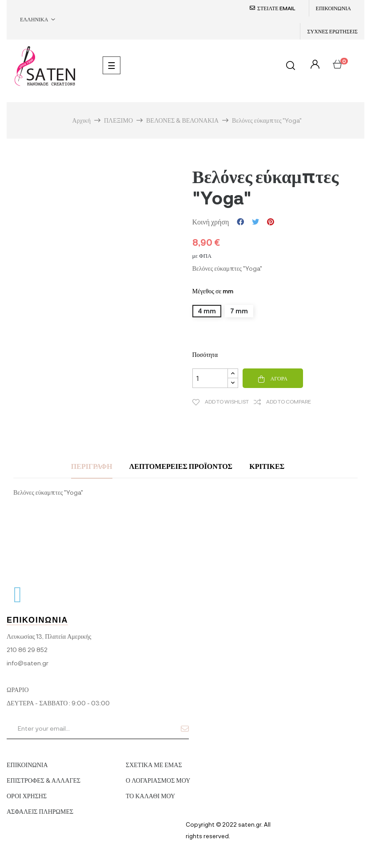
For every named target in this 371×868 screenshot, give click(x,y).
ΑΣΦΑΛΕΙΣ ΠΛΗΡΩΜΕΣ (40, 811)
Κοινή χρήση (240, 222)
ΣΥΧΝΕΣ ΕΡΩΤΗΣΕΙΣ (332, 31)
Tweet (255, 222)
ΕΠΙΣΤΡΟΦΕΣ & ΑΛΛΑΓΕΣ (44, 780)
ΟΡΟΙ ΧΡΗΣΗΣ (27, 796)
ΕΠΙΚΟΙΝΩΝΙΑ (333, 8)
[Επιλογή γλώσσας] (38, 20)
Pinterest (271, 222)
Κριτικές (267, 466)
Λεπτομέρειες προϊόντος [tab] (181, 466)
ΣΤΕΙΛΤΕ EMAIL (276, 8)
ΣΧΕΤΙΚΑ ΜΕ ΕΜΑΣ (154, 765)
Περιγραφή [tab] (92, 466)
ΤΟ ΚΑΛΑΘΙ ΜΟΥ (150, 796)
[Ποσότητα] (210, 378)
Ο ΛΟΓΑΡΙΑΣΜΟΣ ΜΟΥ (158, 780)
